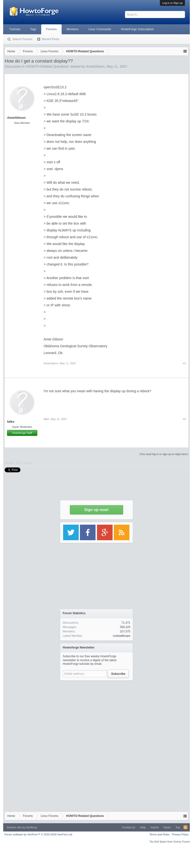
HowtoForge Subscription (137, 29)
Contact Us (128, 827)
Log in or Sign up (172, 3)
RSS (185, 827)
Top (178, 827)
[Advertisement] (96, 713)
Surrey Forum (182, 841)
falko (11, 422)
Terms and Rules (159, 834)
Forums (51, 29)
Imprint (154, 827)
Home (167, 827)
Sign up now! (96, 510)
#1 (184, 363)
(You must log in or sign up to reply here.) (164, 454)
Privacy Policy (180, 834)
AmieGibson (16, 118)
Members (73, 29)
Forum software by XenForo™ (39, 834)
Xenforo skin (14, 827)
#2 (184, 419)
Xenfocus (32, 827)
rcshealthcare (122, 636)
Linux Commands (100, 29)
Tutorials (15, 29)
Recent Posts (51, 39)
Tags (33, 29)
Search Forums (22, 39)
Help (143, 827)
